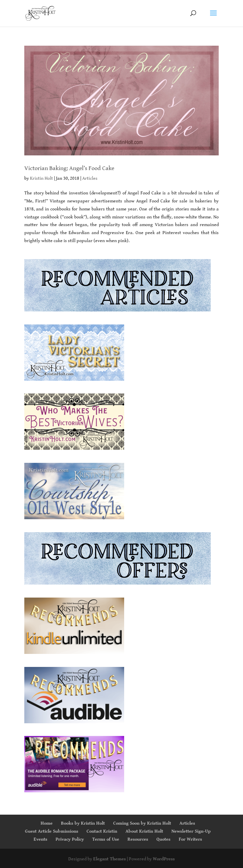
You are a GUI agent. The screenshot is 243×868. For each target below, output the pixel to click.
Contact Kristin (102, 831)
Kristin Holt (41, 178)
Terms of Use (106, 839)
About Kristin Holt (144, 831)
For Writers (190, 839)
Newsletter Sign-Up (191, 831)
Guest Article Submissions (52, 831)
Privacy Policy (70, 839)
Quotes (163, 839)
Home (47, 823)
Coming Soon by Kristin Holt (142, 823)
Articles (90, 178)
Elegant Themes (110, 859)
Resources (138, 839)
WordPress (164, 859)
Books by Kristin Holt (83, 823)
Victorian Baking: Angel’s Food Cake (69, 168)
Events (40, 839)
